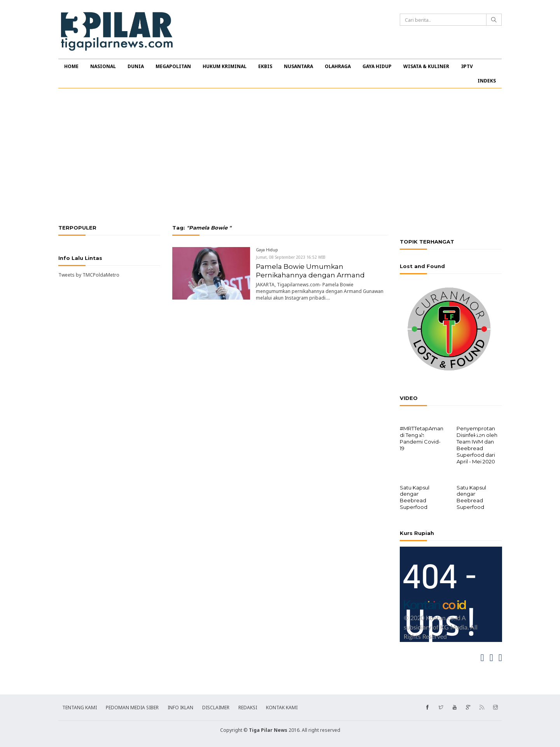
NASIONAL (103, 66)
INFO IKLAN (180, 707)
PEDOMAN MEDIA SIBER (132, 707)
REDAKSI (248, 707)
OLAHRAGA (338, 66)
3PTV (467, 66)
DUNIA (136, 66)
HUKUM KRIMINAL (225, 66)
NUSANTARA (298, 66)
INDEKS (487, 81)
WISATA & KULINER (426, 66)
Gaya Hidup (267, 250)
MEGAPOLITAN (173, 66)
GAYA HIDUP (377, 66)
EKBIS (265, 66)
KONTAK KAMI (282, 707)
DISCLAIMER (216, 707)
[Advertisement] (280, 156)
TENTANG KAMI (80, 707)
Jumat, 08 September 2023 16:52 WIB (291, 257)
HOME (71, 66)
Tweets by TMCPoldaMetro (89, 275)
